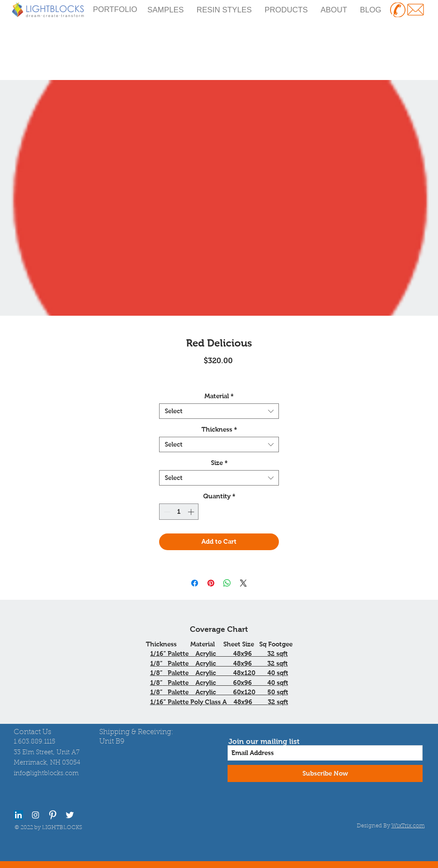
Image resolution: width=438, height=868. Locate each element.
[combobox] (219, 411)
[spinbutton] (179, 512)
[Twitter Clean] (70, 815)
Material (219, 396)
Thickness (219, 429)
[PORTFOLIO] (115, 10)
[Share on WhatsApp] (227, 583)
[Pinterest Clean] (53, 815)
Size (219, 463)
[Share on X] (243, 583)
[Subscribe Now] (325, 773)
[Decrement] (166, 512)
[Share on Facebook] (195, 583)
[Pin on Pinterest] (211, 583)
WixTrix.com (408, 826)
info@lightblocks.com (46, 774)
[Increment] (192, 512)
